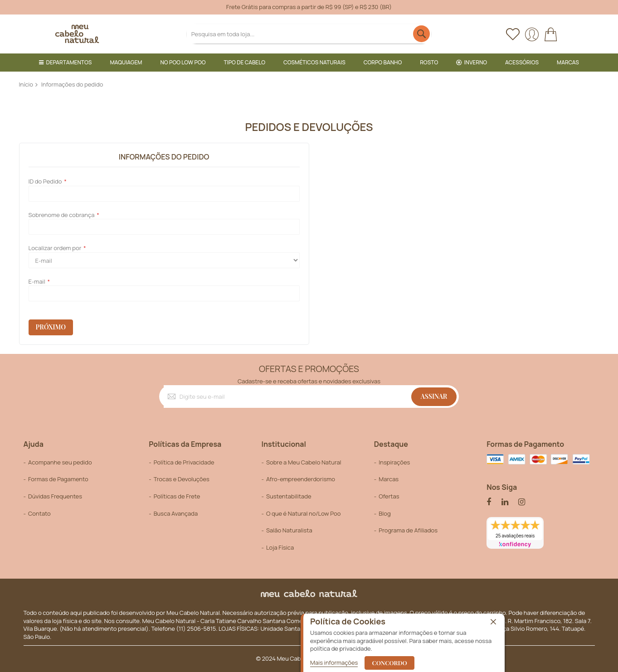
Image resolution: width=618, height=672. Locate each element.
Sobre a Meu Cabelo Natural (304, 462)
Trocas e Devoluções (182, 479)
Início (26, 84)
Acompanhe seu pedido (60, 462)
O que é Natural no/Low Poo (303, 513)
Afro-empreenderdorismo (301, 479)
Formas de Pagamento (58, 479)
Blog (384, 513)
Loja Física (280, 547)
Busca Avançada (176, 513)
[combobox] (309, 34)
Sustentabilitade (289, 496)
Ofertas (389, 496)
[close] (493, 622)
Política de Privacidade (184, 462)
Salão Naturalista (289, 530)
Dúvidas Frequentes (55, 496)
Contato (39, 513)
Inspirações (394, 462)
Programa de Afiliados (408, 530)
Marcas (389, 479)
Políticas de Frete (177, 496)
